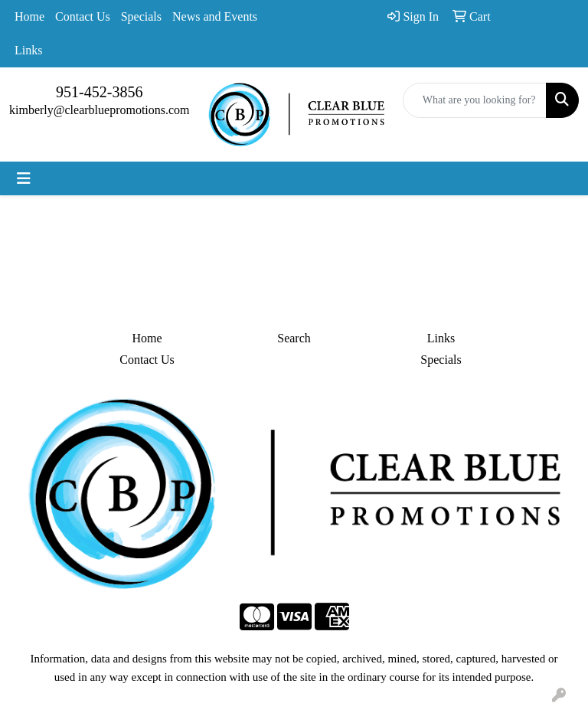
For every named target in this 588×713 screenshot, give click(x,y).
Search (294, 338)
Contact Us (83, 16)
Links (28, 50)
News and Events (215, 16)
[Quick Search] (475, 100)
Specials (141, 16)
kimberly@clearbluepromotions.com (100, 110)
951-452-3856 (99, 92)
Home (29, 16)
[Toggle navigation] (24, 178)
